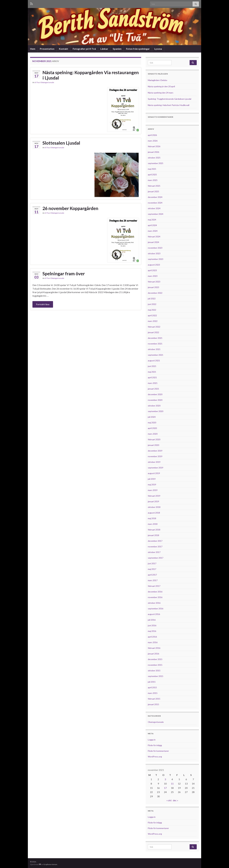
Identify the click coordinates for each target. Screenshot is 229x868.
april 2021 (152, 377)
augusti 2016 (154, 614)
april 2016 (152, 637)
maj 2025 (152, 169)
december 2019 (155, 451)
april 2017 (152, 575)
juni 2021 (152, 366)
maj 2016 (152, 631)
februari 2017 (154, 586)
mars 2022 (153, 321)
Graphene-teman (50, 864)
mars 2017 (153, 580)
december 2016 (155, 592)
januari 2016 (153, 654)
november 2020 (155, 400)
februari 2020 (154, 439)
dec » (176, 800)
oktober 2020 (154, 406)
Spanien (117, 49)
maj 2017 (152, 569)
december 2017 (155, 541)
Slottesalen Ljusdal (61, 143)
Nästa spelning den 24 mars (161, 93)
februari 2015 (154, 699)
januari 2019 (153, 501)
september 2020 (156, 411)
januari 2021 (153, 389)
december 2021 (155, 338)
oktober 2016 (154, 603)
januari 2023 (153, 287)
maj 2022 (152, 310)
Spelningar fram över (64, 274)
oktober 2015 (154, 671)
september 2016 (156, 609)
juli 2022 (152, 299)
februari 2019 (154, 496)
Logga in (152, 740)
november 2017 (155, 547)
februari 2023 (154, 282)
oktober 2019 (154, 462)
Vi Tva (37, 82)
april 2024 (152, 225)
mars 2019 (153, 490)
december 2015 (155, 659)
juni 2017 (152, 563)
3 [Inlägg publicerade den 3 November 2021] (165, 779)
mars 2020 (153, 434)
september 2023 (156, 259)
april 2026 (152, 135)
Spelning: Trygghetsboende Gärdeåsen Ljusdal (170, 99)
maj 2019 (152, 485)
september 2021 (156, 355)
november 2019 (155, 456)
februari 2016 (154, 648)
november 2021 (155, 344)
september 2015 (156, 676)
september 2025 (156, 163)
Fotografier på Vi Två (84, 49)
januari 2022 (153, 332)
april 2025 (152, 175)
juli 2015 (152, 682)
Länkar (104, 49)
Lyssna (158, 49)
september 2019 (156, 468)
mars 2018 (153, 524)
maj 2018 (152, 518)
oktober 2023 (154, 253)
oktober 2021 (154, 349)
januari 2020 (153, 445)
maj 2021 (152, 372)
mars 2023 (153, 276)
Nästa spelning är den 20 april (161, 86)
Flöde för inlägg (155, 745)
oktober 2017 (154, 552)
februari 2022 (154, 327)
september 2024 (156, 214)
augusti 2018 (154, 513)
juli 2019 (152, 479)
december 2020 (155, 394)
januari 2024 (153, 242)
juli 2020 (152, 417)
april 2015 (152, 687)
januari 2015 (153, 704)
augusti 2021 (154, 361)
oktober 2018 (154, 507)
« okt (169, 800)
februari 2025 (154, 186)
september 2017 (156, 558)
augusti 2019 (154, 473)
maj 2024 (152, 220)
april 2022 (152, 315)
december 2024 (155, 197)
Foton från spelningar (138, 49)
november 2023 (155, 248)
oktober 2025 (154, 158)
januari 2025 (153, 191)
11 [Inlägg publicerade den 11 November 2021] (172, 784)
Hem (33, 49)
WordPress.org (155, 757)
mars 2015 (153, 693)
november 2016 (155, 597)
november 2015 (155, 665)
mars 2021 (153, 383)
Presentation (47, 49)
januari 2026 (153, 152)
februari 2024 (154, 237)
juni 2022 (152, 304)
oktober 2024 (154, 208)
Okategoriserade (47, 82)
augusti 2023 (154, 265)
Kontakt (64, 49)
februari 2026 (154, 146)
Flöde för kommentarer (158, 751)
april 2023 (152, 270)
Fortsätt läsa (43, 304)
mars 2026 (153, 141)
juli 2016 (152, 620)
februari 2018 (154, 530)
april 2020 (152, 428)
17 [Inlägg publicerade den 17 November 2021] (165, 788)
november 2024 (155, 203)
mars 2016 (153, 642)
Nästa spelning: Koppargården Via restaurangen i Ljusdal (91, 75)
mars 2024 (153, 231)
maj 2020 (152, 423)
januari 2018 (153, 535)
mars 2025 (153, 180)
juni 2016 (152, 625)
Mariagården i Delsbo (158, 80)
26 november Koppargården (70, 208)
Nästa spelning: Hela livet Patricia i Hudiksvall (169, 105)
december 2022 (155, 293)
